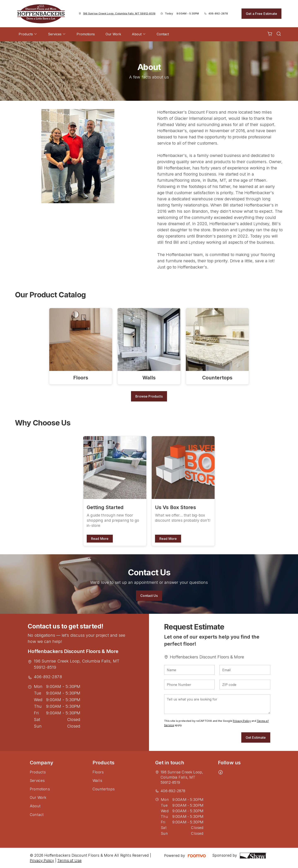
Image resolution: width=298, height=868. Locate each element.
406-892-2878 (218, 14)
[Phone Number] (189, 685)
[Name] (189, 670)
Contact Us (149, 596)
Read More (100, 539)
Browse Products (149, 396)
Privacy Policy (242, 721)
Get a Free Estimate (261, 14)
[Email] (245, 670)
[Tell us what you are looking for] (217, 704)
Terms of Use (69, 860)
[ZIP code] (245, 685)
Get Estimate (256, 737)
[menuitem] (28, 34)
